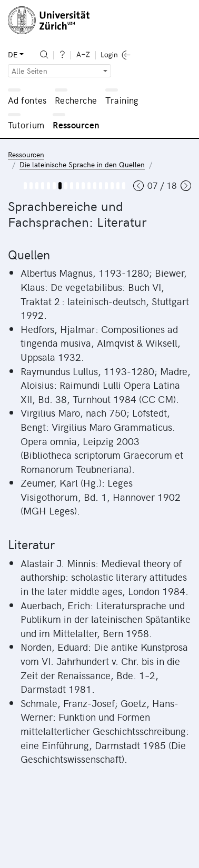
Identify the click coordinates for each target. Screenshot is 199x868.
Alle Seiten (29, 71)
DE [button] (13, 54)
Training (122, 100)
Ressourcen (76, 125)
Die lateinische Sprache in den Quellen (82, 164)
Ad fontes (27, 100)
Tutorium (26, 125)
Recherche (76, 100)
